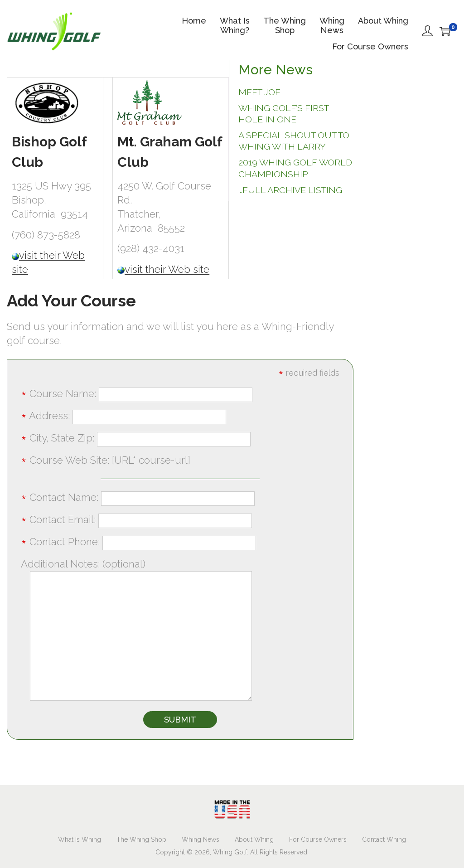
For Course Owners (318, 839)
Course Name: (137, 393)
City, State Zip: (136, 438)
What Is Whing (80, 839)
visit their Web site (167, 269)
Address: (123, 416)
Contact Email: (136, 519)
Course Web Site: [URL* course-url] (106, 460)
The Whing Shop (141, 839)
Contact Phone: (138, 542)
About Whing (254, 839)
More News (275, 70)
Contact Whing (384, 839)
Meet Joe (259, 92)
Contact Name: (138, 497)
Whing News (201, 839)
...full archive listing (290, 190)
